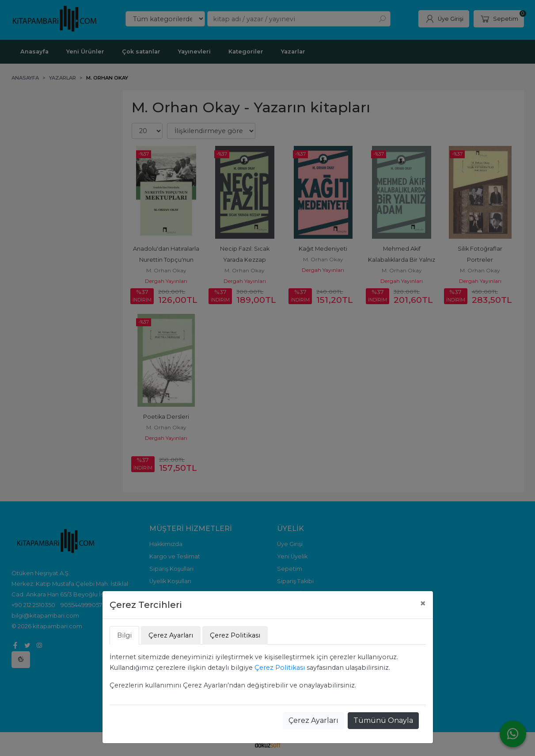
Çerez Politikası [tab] (235, 635)
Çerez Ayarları (313, 720)
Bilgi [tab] (124, 635)
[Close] (423, 603)
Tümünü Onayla (383, 720)
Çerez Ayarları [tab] (171, 635)
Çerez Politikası (280, 668)
